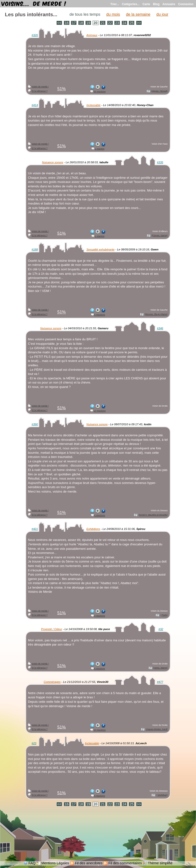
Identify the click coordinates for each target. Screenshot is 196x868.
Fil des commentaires (125, 863)
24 (124, 23)
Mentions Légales (55, 863)
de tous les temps (85, 14)
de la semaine (138, 14)
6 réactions (100, 315)
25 (132, 23)
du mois (113, 14)
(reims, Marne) (160, 668)
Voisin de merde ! (40, 87)
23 (117, 23)
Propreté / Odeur (52, 629)
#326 (35, 35)
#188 (35, 249)
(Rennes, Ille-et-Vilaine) (156, 314)
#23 (34, 743)
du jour (162, 14)
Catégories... (131, 4)
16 (67, 23)
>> (139, 23)
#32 (161, 629)
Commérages (52, 682)
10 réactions (100, 730)
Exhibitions (93, 529)
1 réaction (100, 149)
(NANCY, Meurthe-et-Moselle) (153, 515)
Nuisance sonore (52, 162)
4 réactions (100, 515)
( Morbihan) (162, 795)
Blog (156, 4)
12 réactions (100, 411)
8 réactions (100, 669)
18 (81, 23)
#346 (160, 328)
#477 (160, 682)
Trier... (115, 4)
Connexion (186, 4)
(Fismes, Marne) (160, 235)
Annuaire (169, 4)
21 (103, 23)
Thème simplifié (160, 863)
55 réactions (100, 92)
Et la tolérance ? (40, 91)
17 (74, 23)
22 (110, 23)
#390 (35, 424)
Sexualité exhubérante (101, 249)
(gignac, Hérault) (159, 91)
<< (59, 23)
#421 (35, 529)
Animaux (92, 35)
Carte (146, 4)
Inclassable (94, 105)
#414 (35, 105)
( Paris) (164, 615)
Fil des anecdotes (89, 863)
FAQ (32, 863)
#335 (160, 162)
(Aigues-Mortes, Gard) (157, 729)
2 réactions (100, 616)
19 (88, 23)
